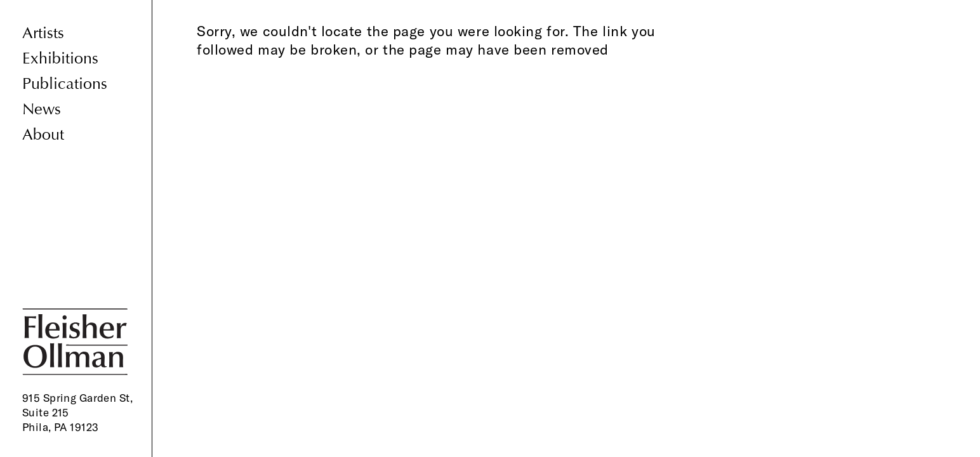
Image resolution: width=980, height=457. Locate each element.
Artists (43, 33)
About (43, 135)
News (42, 109)
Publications (65, 84)
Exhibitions (60, 59)
